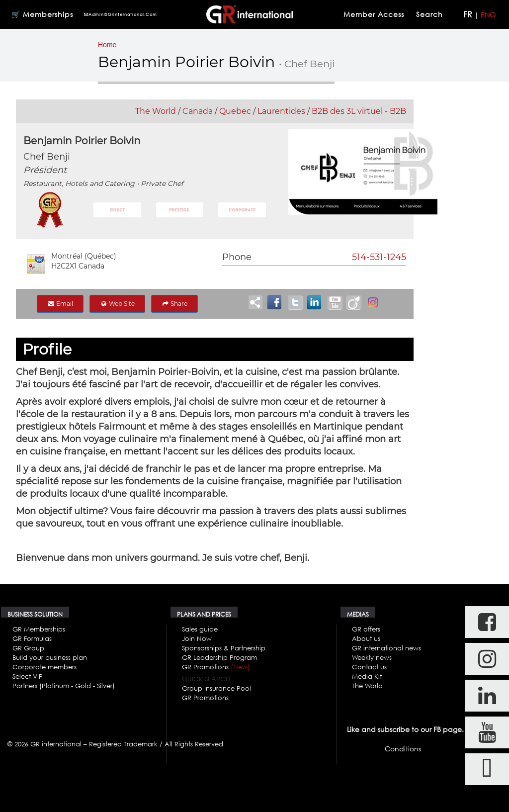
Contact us (369, 667)
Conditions (403, 749)
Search (431, 14)
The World (156, 111)
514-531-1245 (379, 257)
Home (107, 45)
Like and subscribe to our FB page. (405, 729)
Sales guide (200, 629)
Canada (198, 111)
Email (60, 304)
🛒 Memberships (42, 14)
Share (174, 304)
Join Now (197, 638)
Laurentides (281, 111)
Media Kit (367, 676)
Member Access (374, 14)
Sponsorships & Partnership (224, 648)
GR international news (386, 648)
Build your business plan (50, 657)
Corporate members (44, 667)
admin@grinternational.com (120, 14)
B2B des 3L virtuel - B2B (359, 111)
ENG (488, 15)
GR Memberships (39, 629)
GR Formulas (32, 638)
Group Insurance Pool (216, 688)
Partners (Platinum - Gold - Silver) (64, 686)
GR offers (366, 629)
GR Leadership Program (219, 657)
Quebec (235, 111)
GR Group (28, 648)
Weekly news (372, 657)
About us (366, 638)
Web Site (117, 304)
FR (468, 14)
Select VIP (28, 676)
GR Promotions (216, 667)
